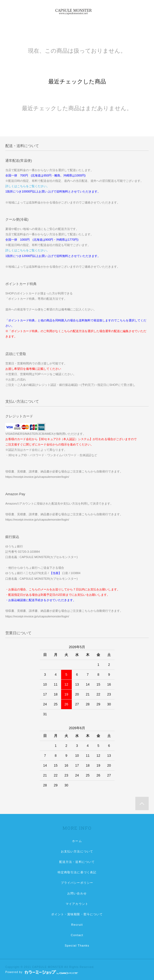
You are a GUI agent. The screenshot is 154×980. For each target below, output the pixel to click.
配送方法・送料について (77, 862)
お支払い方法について (77, 851)
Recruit (77, 925)
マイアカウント (77, 904)
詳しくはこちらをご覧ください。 (27, 186)
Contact (77, 935)
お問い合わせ (77, 893)
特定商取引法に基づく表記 (77, 872)
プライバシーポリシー (77, 883)
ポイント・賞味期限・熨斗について (77, 914)
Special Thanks (77, 946)
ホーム (77, 841)
